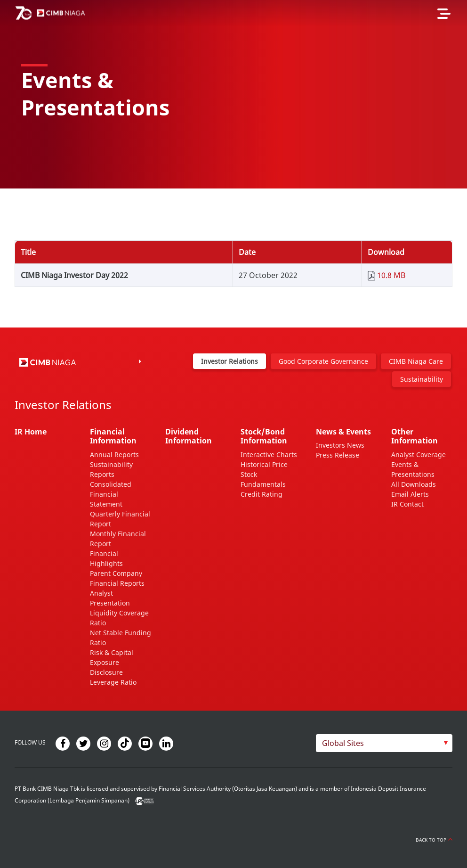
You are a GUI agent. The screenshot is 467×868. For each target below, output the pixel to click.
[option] (233, 94)
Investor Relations (229, 361)
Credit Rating (262, 494)
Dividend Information (189, 436)
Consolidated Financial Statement (111, 494)
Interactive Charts (269, 454)
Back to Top (434, 840)
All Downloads (414, 484)
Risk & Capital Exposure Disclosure (112, 662)
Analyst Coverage (419, 454)
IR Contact (407, 504)
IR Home (31, 432)
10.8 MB (391, 275)
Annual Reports (114, 454)
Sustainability (422, 379)
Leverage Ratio (113, 682)
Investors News (340, 445)
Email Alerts (410, 494)
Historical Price (264, 464)
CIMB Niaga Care (416, 361)
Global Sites (343, 743)
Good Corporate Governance (323, 361)
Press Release (338, 455)
